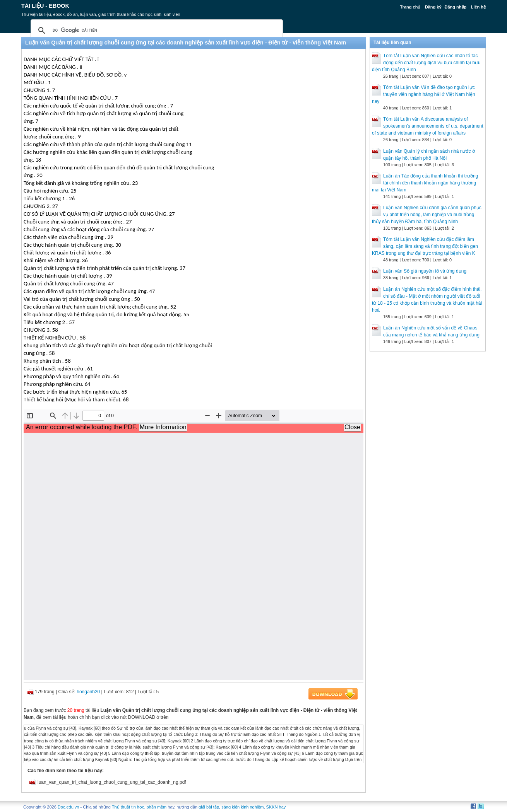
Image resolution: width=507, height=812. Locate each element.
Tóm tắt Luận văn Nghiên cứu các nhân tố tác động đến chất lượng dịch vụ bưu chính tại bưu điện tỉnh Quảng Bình (426, 63)
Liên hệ (478, 7)
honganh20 (88, 692)
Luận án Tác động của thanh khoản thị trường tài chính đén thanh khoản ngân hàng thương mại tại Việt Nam (425, 183)
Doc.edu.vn (69, 807)
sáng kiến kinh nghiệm (242, 807)
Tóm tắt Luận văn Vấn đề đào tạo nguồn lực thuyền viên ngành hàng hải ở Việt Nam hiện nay (424, 94)
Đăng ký (433, 7)
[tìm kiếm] (156, 31)
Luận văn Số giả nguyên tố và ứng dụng (425, 271)
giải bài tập (209, 807)
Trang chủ (410, 7)
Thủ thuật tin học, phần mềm (139, 807)
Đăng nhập (456, 7)
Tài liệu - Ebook (45, 6)
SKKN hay (276, 807)
